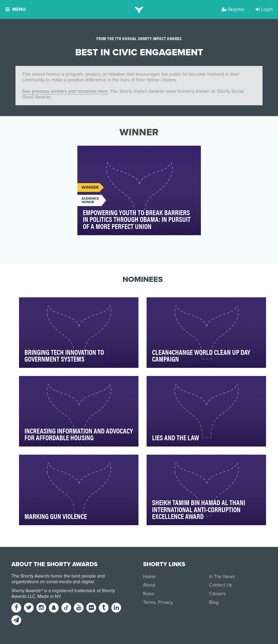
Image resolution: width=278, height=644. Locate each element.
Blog (214, 602)
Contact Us (220, 585)
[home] (139, 9)
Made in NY (49, 596)
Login (264, 9)
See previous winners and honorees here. (65, 91)
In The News (222, 577)
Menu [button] (15, 9)
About (149, 585)
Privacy (165, 602)
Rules (149, 594)
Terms (149, 602)
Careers (217, 594)
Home (149, 577)
